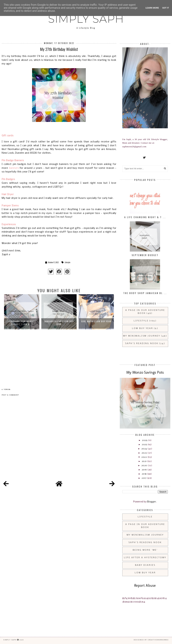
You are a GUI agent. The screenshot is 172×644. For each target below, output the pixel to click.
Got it (166, 8)
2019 (145, 470)
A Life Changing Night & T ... (145, 217)
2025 (145, 445)
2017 (144, 478)
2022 (144, 457)
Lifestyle (67, 262)
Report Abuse (145, 585)
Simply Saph (86, 19)
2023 (145, 453)
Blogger (152, 502)
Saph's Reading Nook (142, 343)
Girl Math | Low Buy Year (96, 321)
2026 (145, 440)
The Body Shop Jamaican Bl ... (145, 293)
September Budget (145, 255)
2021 (145, 461)
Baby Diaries (145, 565)
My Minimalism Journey (142, 336)
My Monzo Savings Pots (145, 372)
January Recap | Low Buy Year (59, 323)
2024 (145, 449)
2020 (145, 466)
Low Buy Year (143, 328)
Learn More (152, 8)
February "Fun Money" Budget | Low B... (22, 323)
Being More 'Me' (145, 550)
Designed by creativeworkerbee (151, 640)
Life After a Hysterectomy (145, 558)
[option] (22, 332)
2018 (145, 474)
